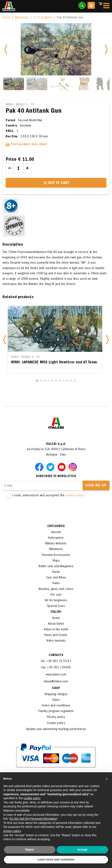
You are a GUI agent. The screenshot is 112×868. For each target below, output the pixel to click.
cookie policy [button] (32, 798)
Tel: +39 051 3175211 (56, 661)
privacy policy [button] (12, 831)
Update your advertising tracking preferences (56, 729)
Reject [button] (30, 850)
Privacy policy (56, 717)
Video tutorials (56, 641)
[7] (60, 381)
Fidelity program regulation (56, 711)
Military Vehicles (56, 544)
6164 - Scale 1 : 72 (25, 357)
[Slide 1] (14, 84)
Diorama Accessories (56, 555)
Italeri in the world (56, 630)
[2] (41, 381)
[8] (64, 381)
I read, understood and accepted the (56, 496)
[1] (37, 381)
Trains (56, 583)
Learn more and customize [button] (56, 859)
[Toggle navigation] (106, 6)
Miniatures (22, 18)
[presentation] (34, 511)
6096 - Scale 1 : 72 (20, 105)
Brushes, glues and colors (56, 589)
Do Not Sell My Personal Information (33, 819)
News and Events (56, 635)
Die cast (56, 595)
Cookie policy (56, 723)
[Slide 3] (60, 84)
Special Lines (56, 606)
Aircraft (56, 532)
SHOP (56, 688)
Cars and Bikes (56, 578)
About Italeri (56, 624)
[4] (48, 381)
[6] (56, 381)
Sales (56, 700)
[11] (75, 381)
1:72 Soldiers (43, 18)
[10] (71, 381)
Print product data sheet (26, 144)
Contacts (56, 655)
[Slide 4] (83, 84)
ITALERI (56, 612)
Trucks (56, 572)
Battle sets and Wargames (56, 567)
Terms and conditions (56, 706)
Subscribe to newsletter (56, 476)
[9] (67, 381)
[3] (45, 381)
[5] (52, 381)
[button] (5, 340)
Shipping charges (56, 694)
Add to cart (56, 183)
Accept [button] (82, 850)
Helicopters (56, 538)
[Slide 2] (37, 84)
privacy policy (75, 496)
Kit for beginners (56, 601)
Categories (56, 526)
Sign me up (96, 486)
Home (6, 18)
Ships (56, 561)
